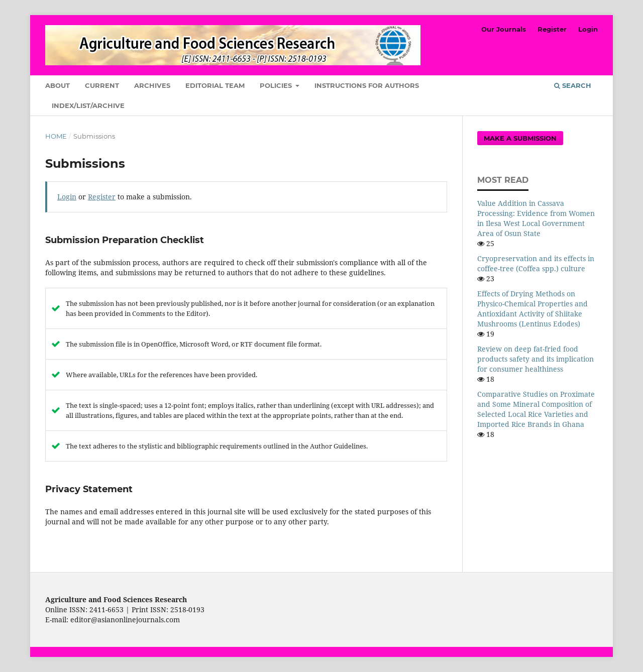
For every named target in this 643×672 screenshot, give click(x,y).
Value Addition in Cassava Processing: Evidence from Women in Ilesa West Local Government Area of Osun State (536, 218)
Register (552, 29)
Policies (277, 85)
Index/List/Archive (88, 105)
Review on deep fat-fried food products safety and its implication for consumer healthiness (535, 359)
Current (102, 85)
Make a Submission (520, 138)
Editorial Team (215, 85)
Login (588, 29)
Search (573, 85)
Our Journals (504, 29)
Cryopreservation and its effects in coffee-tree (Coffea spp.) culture (536, 263)
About (58, 85)
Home (56, 136)
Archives (152, 85)
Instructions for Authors (367, 85)
